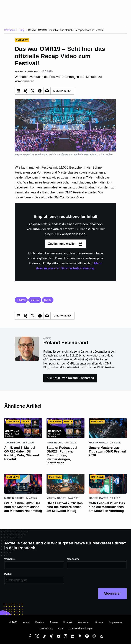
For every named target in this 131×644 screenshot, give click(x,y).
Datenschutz (45, 629)
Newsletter (83, 622)
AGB (61, 629)
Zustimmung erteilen (65, 244)
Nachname (73, 559)
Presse (54, 622)
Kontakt (68, 622)
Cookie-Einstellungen (81, 629)
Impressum (115, 622)
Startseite (10, 30)
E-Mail (8, 574)
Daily (21, 30)
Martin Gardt (98, 443)
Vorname (10, 559)
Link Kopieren (62, 91)
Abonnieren (112, 594)
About (26, 622)
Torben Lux (12, 443)
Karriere (40, 622)
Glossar (99, 622)
